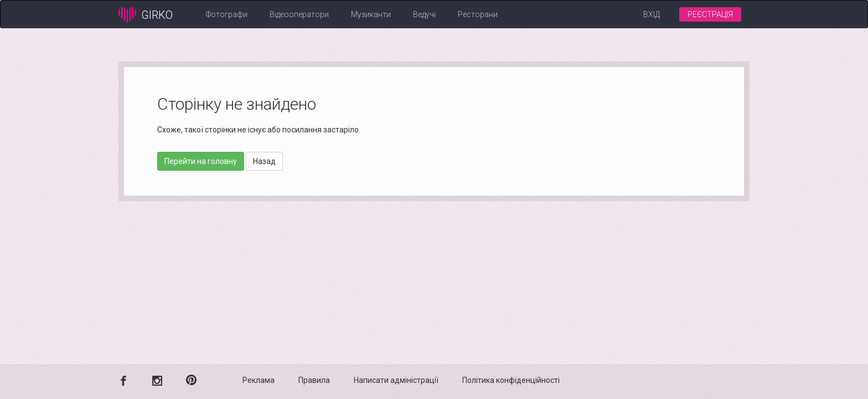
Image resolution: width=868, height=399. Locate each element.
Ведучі (424, 14)
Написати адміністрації (396, 380)
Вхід (652, 14)
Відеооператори (299, 14)
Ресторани (478, 14)
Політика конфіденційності (511, 380)
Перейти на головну (201, 161)
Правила (314, 380)
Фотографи (227, 14)
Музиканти (371, 14)
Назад (264, 161)
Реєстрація (710, 14)
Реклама (259, 380)
